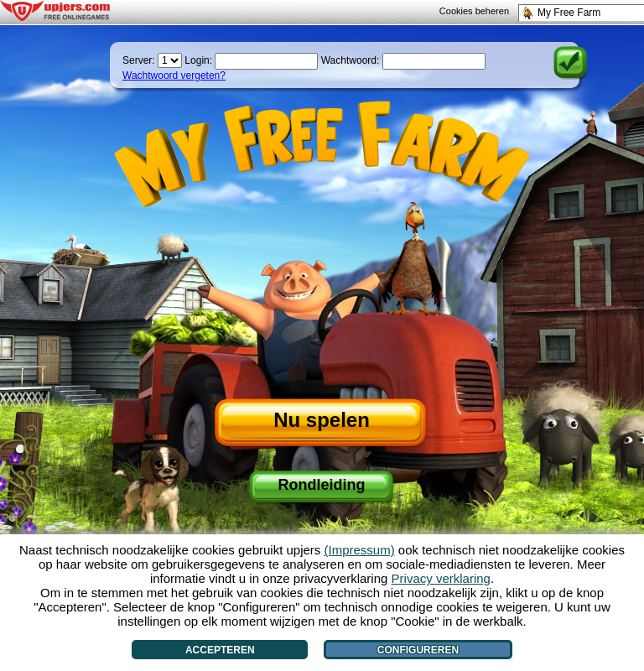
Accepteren (220, 650)
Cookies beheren (474, 11)
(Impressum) (360, 550)
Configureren (418, 650)
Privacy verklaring (441, 578)
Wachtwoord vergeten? (174, 75)
